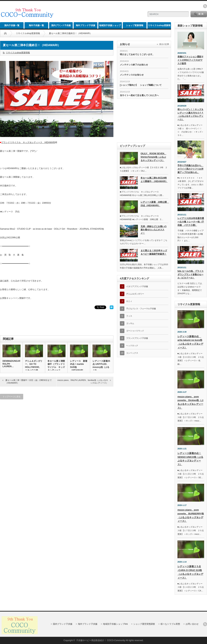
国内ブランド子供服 (61, 25)
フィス (129, 316)
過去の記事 (164, 44)
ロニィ (129, 301)
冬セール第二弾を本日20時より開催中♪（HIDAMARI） (154, 180)
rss (205, 6)
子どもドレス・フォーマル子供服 (141, 309)
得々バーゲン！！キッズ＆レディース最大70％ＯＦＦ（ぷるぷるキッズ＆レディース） (191, 114)
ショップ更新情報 (135, 25)
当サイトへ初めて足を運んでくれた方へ (139, 95)
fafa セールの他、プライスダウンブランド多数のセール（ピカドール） (191, 274)
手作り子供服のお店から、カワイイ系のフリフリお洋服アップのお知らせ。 (190, 169)
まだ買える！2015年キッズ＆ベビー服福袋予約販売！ (154, 252)
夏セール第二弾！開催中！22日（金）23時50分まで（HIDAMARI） (29, 381)
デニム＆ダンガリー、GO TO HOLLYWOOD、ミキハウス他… (34, 366)
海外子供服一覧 (36, 25)
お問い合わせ (192, 624)
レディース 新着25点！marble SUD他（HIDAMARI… (79, 366)
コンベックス (132, 353)
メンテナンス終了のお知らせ (134, 65)
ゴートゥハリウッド (135, 331)
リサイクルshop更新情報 (159, 26)
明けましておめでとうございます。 (137, 54)
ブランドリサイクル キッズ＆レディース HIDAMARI (28, 142)
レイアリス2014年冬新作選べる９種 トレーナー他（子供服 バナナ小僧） (191, 222)
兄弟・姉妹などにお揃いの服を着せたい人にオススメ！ (154, 230)
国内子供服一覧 (12, 25)
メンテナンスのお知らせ (132, 75)
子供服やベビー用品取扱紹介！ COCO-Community (101, 640)
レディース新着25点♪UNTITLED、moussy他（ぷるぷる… (101, 366)
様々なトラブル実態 (170, 624)
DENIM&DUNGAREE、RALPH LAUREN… (11, 364)
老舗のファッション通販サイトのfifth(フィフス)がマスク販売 (190, 60)
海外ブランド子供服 (85, 25)
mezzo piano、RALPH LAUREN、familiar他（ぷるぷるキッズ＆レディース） (83, 381)
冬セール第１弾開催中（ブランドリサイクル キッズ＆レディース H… (56, 367)
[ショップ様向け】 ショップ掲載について (141, 85)
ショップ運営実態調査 (144, 624)
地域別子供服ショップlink (110, 26)
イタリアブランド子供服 (137, 286)
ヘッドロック (132, 346)
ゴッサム (130, 323)
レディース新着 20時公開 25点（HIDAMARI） (154, 204)
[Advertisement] (100, 12)
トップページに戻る (12, 397)
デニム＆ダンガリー (135, 294)
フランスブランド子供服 (137, 338)
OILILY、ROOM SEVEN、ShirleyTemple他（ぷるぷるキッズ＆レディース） (153, 157)
